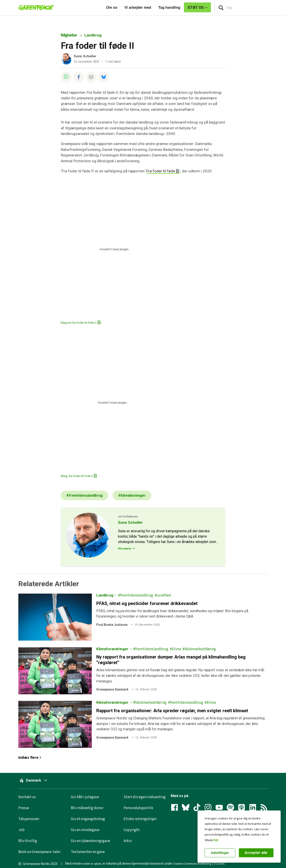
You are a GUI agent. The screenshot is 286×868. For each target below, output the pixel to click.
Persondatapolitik (138, 808)
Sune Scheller (85, 56)
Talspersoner (29, 819)
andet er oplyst (92, 864)
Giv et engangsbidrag (88, 819)
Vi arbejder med (138, 7)
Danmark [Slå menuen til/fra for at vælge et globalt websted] (41, 780)
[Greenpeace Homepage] (35, 8)
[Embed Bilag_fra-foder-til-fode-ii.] (113, 403)
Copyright (132, 830)
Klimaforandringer (112, 649)
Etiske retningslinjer (140, 819)
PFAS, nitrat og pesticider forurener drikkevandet (147, 603)
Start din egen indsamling (145, 797)
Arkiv (128, 841)
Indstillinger (220, 853)
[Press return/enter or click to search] (221, 8)
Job (21, 830)
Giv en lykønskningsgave (90, 841)
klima (176, 649)
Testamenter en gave (88, 852)
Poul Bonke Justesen (112, 625)
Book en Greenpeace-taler (39, 852)
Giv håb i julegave (85, 797)
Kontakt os (27, 797)
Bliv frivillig (28, 841)
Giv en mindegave (85, 830)
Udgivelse (69, 35)
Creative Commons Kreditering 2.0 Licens (199, 864)
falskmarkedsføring (200, 649)
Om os (112, 7)
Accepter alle (256, 853)
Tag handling (169, 7)
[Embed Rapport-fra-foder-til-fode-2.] (115, 249)
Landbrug (93, 35)
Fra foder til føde (161, 171)
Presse (24, 808)
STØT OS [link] (196, 7)
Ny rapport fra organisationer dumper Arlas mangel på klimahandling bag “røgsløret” (171, 660)
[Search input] (250, 8)
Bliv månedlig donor (87, 808)
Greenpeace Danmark (112, 689)
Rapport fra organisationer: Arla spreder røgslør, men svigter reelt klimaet (172, 711)
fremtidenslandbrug (137, 595)
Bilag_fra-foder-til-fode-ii (77, 476)
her (216, 840)
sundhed (164, 595)
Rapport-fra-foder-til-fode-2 (79, 323)
